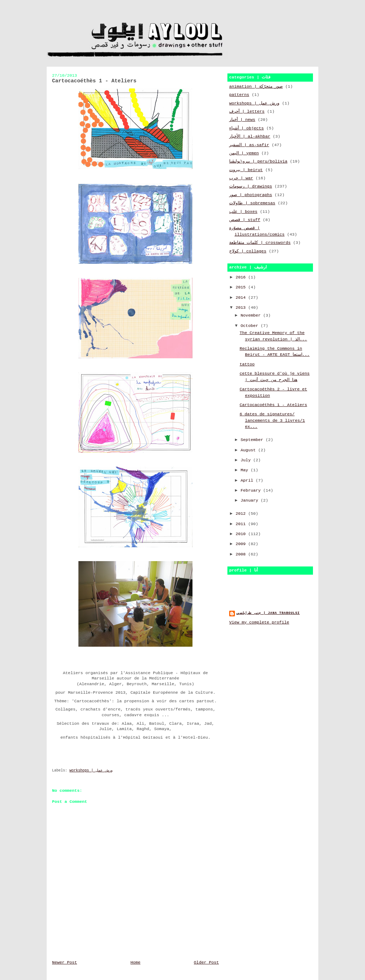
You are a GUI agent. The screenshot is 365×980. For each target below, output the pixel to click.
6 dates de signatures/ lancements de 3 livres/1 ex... (272, 420)
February (252, 491)
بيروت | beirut (246, 170)
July (247, 460)
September (253, 440)
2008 (242, 554)
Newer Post (65, 963)
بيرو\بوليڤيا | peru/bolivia (258, 161)
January (251, 501)
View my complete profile (259, 622)
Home (135, 963)
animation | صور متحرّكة (256, 87)
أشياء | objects (246, 128)
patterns (239, 95)
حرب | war (241, 178)
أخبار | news (242, 120)
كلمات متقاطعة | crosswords (260, 243)
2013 (242, 308)
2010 (242, 534)
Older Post (206, 963)
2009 (242, 544)
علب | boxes (243, 212)
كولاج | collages (248, 251)
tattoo (247, 364)
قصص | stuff (245, 220)
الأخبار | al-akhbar (250, 137)
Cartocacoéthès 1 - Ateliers (273, 405)
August (249, 450)
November (252, 315)
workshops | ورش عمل (91, 771)
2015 (242, 287)
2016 (242, 277)
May (246, 470)
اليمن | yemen (244, 153)
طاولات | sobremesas (252, 203)
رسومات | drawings (251, 186)
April (248, 481)
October (251, 326)
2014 (242, 298)
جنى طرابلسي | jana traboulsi (268, 613)
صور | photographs (251, 195)
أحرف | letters (247, 112)
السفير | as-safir (249, 145)
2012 (242, 514)
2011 (242, 524)
